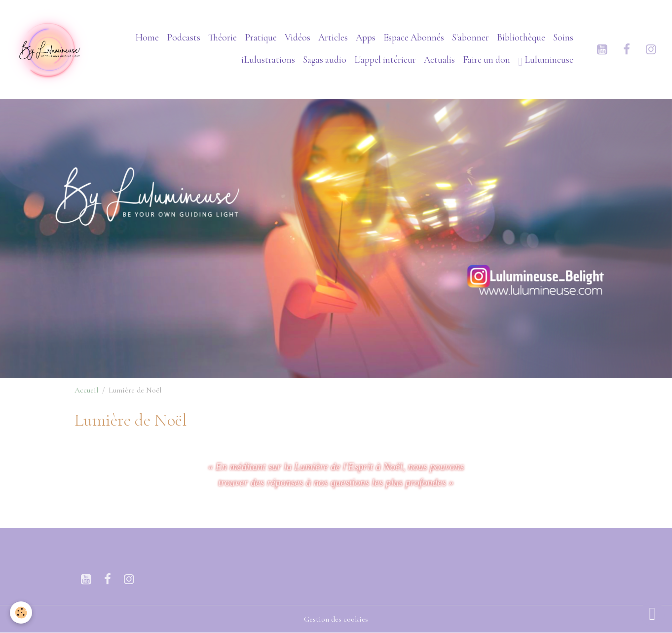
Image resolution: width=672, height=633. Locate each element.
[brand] (49, 49)
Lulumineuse (546, 61)
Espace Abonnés (414, 38)
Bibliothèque (521, 38)
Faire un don (486, 60)
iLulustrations (268, 60)
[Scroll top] (652, 613)
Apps (366, 38)
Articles (333, 38)
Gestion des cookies (336, 619)
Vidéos (298, 38)
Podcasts (184, 38)
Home (147, 38)
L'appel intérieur (385, 60)
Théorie (223, 38)
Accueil (86, 390)
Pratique (261, 38)
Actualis (439, 60)
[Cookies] (21, 613)
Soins (563, 38)
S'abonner (470, 38)
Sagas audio (325, 60)
